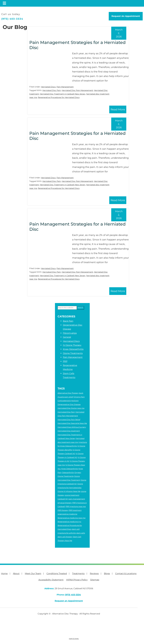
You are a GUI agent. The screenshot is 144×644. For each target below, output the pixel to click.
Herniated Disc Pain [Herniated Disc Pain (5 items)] (66, 412)
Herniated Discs (48, 87)
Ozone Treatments (73, 353)
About (16, 573)
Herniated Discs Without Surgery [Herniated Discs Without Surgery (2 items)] (72, 427)
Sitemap (95, 580)
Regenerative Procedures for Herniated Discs (59, 97)
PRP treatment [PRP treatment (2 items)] (75, 510)
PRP (65, 361)
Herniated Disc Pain (52, 90)
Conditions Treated (57, 573)
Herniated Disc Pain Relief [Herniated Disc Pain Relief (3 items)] (69, 420)
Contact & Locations (126, 573)
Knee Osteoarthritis (73, 349)
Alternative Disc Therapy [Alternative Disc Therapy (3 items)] (68, 393)
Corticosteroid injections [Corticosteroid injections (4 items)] (68, 401)
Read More (118, 109)
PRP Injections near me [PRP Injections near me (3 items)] (76, 506)
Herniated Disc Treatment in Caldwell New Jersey (63, 94)
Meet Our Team (33, 573)
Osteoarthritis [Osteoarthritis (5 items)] (68, 472)
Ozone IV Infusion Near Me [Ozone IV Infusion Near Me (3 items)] (69, 491)
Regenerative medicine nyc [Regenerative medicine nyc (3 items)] (69, 522)
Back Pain (68, 321)
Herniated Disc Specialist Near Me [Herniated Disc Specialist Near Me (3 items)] (72, 423)
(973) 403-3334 (12, 19)
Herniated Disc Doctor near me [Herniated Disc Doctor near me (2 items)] (71, 408)
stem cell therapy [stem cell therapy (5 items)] (65, 537)
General (67, 337)
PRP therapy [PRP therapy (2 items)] (63, 510)
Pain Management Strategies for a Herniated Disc (77, 45)
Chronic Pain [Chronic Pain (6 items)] (79, 397)
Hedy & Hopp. (74, 639)
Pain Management (65, 87)
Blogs (107, 573)
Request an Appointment (69, 601)
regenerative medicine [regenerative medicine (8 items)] (67, 514)
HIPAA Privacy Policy (77, 580)
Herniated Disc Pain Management (77, 90)
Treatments (78, 573)
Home (4, 573)
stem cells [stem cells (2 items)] (81, 533)
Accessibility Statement (51, 580)
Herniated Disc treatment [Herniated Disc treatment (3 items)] (69, 431)
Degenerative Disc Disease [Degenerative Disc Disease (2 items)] (69, 404)
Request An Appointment (126, 16)
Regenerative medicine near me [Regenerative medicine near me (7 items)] (72, 518)
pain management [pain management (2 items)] (77, 499)
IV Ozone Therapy (72, 345)
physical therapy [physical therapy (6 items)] (65, 503)
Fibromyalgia (70, 333)
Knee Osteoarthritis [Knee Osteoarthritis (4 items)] (70, 469)
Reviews (94, 573)
